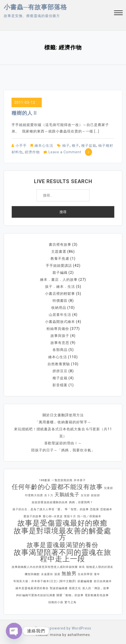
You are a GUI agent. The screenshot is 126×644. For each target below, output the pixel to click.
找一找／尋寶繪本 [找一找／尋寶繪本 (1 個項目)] (89, 516)
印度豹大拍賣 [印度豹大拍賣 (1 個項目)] (34, 495)
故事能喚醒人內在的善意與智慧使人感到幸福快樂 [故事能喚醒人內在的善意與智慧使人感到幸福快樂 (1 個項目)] (45, 567)
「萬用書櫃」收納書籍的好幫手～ (63, 422)
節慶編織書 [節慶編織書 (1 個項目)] (85, 581)
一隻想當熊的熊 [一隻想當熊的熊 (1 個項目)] (62, 480)
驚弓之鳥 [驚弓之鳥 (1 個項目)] (70, 602)
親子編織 (60, 273)
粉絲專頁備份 (58, 329)
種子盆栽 (89, 146)
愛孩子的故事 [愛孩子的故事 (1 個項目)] (32, 516)
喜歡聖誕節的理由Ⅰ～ (63, 443)
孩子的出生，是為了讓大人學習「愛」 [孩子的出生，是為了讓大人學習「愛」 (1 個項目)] (38, 509)
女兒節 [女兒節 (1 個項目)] (85, 495)
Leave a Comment (65, 152)
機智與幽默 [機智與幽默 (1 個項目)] (32, 574)
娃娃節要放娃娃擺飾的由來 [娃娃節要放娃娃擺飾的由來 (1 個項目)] (50, 502)
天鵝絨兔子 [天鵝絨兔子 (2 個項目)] (67, 494)
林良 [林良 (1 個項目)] (82, 567)
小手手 (21, 146)
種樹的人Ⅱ (25, 113)
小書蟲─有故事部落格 (35, 7)
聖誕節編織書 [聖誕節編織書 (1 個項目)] (59, 588)
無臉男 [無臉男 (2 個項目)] (69, 573)
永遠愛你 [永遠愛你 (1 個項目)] (47, 574)
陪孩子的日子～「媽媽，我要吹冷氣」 (63, 450)
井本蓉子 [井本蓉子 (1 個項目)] (80, 480)
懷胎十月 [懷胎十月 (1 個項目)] (70, 516)
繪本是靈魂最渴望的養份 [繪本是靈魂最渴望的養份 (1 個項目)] (32, 588)
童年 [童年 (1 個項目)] (97, 574)
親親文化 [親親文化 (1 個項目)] (75, 588)
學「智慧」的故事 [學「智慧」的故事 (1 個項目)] (77, 509)
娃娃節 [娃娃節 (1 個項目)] (95, 495)
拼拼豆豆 (60, 371)
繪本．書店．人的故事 (59, 280)
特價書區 (60, 301)
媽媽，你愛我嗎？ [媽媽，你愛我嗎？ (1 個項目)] (81, 502)
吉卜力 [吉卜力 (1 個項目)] (49, 495)
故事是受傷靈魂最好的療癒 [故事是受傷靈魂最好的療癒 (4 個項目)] (62, 523)
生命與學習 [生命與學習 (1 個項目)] (85, 574)
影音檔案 (60, 385)
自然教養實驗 (59, 364)
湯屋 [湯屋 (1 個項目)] (57, 574)
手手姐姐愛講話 (59, 266)
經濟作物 (32, 152)
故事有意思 (60, 343)
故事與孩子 (60, 336)
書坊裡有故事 (60, 244)
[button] (118, 13)
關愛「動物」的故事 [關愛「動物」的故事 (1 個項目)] (70, 595)
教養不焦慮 (60, 259)
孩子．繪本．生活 (60, 287)
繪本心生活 (44, 146)
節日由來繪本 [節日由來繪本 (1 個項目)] (103, 581)
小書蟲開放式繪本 (60, 322)
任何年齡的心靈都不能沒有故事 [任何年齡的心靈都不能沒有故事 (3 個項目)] (57, 487)
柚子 (66, 146)
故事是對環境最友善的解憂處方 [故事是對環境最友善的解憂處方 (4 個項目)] (62, 534)
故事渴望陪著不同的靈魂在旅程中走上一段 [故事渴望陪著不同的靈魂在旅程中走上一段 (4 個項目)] (62, 555)
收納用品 (59, 308)
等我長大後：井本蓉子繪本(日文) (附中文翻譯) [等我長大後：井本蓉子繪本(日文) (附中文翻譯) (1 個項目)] (45, 581)
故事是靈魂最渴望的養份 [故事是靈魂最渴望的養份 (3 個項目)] (62, 545)
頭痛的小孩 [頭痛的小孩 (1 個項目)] (56, 602)
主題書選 (59, 251)
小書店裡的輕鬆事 (60, 294)
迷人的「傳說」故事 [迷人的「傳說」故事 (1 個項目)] (96, 588)
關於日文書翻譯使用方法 (63, 415)
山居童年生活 (60, 315)
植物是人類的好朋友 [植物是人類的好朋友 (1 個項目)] (100, 567)
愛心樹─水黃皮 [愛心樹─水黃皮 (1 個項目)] (53, 516)
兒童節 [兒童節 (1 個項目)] (108, 488)
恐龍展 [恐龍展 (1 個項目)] (94, 509)
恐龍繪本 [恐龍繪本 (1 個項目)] (106, 509)
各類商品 (60, 350)
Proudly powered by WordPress (63, 628)
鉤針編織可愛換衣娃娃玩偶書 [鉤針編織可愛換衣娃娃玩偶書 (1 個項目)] (36, 595)
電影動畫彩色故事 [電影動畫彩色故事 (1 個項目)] (97, 595)
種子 (75, 146)
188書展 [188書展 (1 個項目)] (45, 480)
